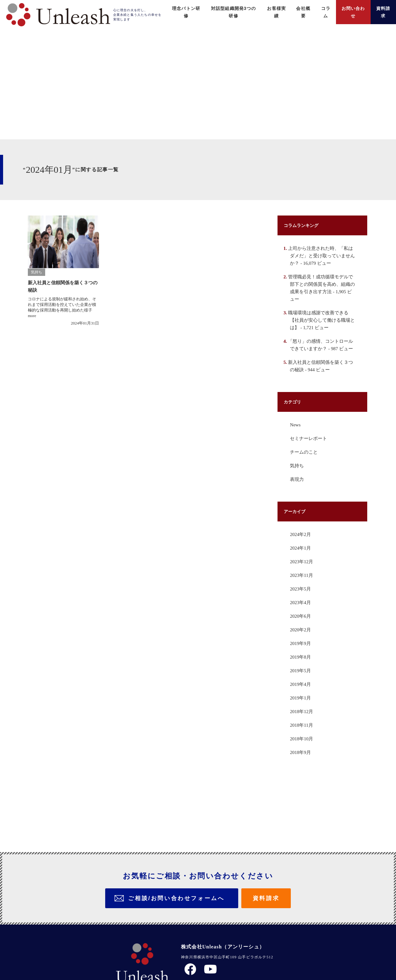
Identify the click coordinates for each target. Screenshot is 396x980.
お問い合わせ (350, 8)
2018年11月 (303, 763)
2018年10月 (303, 776)
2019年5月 (302, 708)
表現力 (297, 517)
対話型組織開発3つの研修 (221, 8)
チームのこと (305, 490)
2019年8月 (302, 695)
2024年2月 (302, 572)
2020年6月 (302, 654)
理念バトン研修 (170, 8)
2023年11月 (303, 613)
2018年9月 (302, 790)
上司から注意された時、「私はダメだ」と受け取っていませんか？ (322, 286)
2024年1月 (302, 586)
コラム (320, 8)
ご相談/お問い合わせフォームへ (176, 869)
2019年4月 (302, 722)
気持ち (297, 503)
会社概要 (297, 8)
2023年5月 (302, 626)
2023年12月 (303, 599)
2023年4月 (302, 640)
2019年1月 (302, 735)
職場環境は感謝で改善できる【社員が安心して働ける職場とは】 (322, 350)
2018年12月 (303, 749)
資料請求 (382, 8)
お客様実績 (268, 8)
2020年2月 (302, 667)
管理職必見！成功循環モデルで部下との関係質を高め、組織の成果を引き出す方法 (322, 314)
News (296, 462)
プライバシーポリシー (205, 941)
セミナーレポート (310, 476)
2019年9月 (302, 681)
